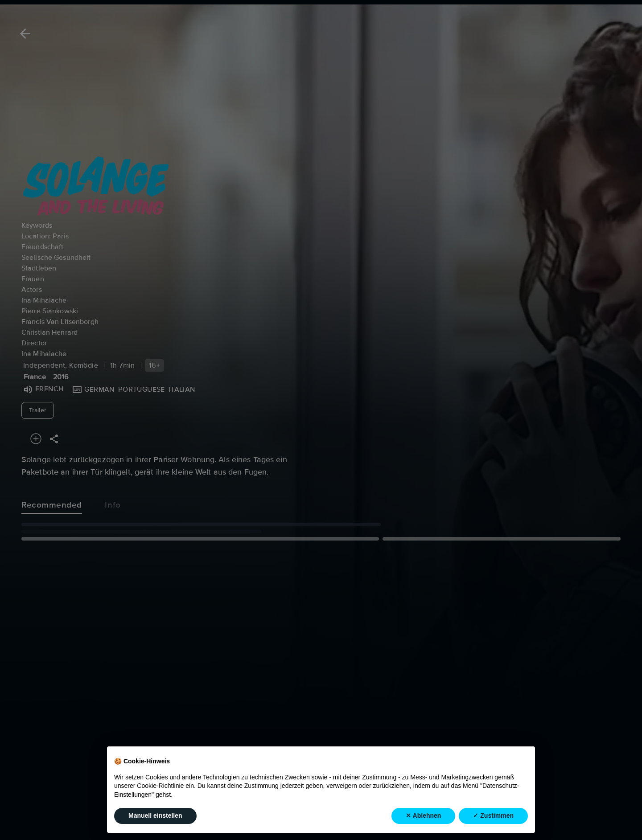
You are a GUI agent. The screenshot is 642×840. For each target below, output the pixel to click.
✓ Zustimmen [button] (493, 815)
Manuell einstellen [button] (155, 815)
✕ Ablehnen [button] (423, 815)
